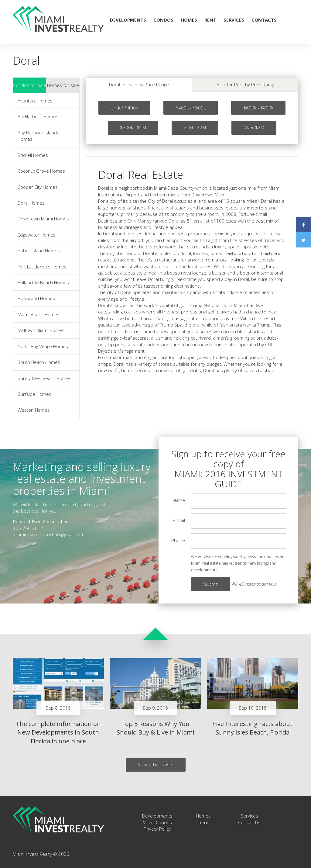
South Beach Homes (39, 362)
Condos (163, 20)
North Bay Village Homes (43, 346)
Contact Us (249, 822)
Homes (189, 20)
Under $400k (124, 108)
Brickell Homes (33, 155)
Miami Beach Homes (39, 314)
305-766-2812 (28, 528)
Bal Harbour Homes (38, 116)
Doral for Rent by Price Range (245, 85)
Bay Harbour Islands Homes (38, 136)
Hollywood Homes (36, 298)
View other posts (156, 764)
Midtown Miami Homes (41, 330)
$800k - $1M (133, 127)
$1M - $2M (195, 127)
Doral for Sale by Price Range (139, 85)
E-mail (179, 520)
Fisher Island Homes (39, 251)
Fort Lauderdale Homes (42, 267)
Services (234, 20)
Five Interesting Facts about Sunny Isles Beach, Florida (253, 728)
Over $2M (254, 127)
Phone (178, 540)
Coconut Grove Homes (41, 171)
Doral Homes (31, 203)
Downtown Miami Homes (43, 219)
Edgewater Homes (37, 235)
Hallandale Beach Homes (43, 282)
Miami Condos (157, 822)
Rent (210, 20)
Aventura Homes (35, 101)
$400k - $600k (191, 108)
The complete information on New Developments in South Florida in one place (58, 732)
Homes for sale (63, 85)
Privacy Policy (157, 829)
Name (179, 500)
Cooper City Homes (38, 187)
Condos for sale (30, 85)
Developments (128, 20)
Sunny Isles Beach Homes (44, 378)
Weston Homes (34, 410)
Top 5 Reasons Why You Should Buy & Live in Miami (155, 728)
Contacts (264, 20)
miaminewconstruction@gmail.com (49, 534)
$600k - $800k (258, 108)
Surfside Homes (34, 394)
